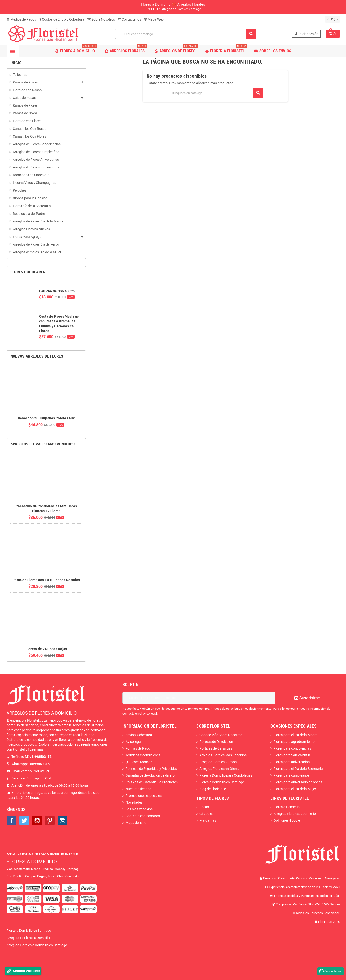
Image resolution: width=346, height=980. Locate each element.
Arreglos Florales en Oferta (219, 769)
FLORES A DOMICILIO (32, 862)
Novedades (134, 802)
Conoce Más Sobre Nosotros (221, 735)
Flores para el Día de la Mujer (295, 789)
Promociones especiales (144, 796)
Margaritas (208, 820)
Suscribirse (307, 698)
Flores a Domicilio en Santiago (222, 782)
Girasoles (206, 814)
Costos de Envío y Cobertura (62, 19)
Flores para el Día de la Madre (295, 735)
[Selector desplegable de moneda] (332, 19)
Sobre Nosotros (101, 19)
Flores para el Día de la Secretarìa (298, 769)
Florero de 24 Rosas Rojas (46, 649)
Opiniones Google (287, 820)
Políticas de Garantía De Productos (152, 782)
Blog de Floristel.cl (213, 789)
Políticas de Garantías (216, 748)
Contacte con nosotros (143, 816)
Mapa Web (154, 19)
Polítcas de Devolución (216, 742)
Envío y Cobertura (139, 735)
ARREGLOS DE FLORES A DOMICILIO (42, 713)
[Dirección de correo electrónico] (198, 698)
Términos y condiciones (143, 755)
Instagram (63, 820)
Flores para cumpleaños (292, 775)
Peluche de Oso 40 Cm (57, 291)
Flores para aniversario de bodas (298, 782)
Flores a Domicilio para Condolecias (226, 775)
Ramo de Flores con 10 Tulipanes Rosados (46, 580)
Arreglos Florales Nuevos (218, 762)
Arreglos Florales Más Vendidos (223, 755)
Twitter (24, 820)
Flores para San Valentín (292, 755)
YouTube (37, 820)
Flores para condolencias (292, 748)
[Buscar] (186, 34)
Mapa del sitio (136, 823)
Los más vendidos (139, 809)
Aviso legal (134, 742)
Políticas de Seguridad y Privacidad (152, 769)
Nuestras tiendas (138, 789)
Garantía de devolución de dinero (150, 775)
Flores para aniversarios (292, 762)
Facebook (11, 820)
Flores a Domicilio (287, 807)
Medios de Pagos (21, 19)
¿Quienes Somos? (139, 762)
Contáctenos (129, 19)
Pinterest (50, 820)
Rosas (204, 807)
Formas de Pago (138, 748)
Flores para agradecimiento (294, 742)
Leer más (37, 749)
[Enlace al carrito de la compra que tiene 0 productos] (333, 34)
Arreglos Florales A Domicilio (295, 814)
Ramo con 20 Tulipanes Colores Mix (46, 418)
